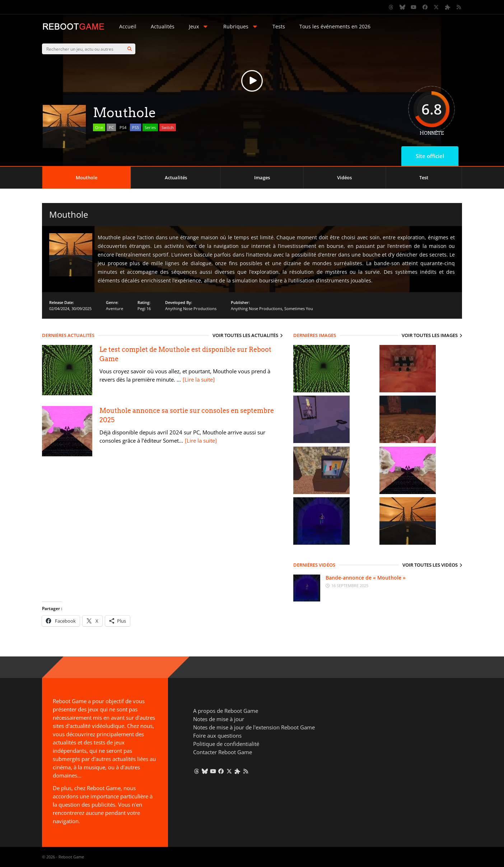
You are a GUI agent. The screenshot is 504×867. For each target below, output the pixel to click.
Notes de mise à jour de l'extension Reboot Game (254, 727)
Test (424, 177)
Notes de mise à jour (219, 719)
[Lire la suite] (199, 379)
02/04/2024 (59, 308)
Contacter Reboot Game (223, 752)
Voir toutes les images (430, 335)
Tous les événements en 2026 (335, 26)
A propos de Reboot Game (226, 711)
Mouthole (87, 177)
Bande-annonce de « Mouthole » (366, 578)
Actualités (163, 26)
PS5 (136, 127)
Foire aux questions (217, 735)
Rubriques (241, 26)
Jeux (199, 26)
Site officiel (430, 156)
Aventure (115, 308)
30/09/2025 (81, 308)
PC (111, 127)
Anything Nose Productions (191, 308)
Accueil (128, 26)
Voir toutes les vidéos (430, 565)
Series (150, 127)
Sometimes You (299, 308)
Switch (168, 127)
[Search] (130, 49)
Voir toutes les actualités (245, 335)
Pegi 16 (144, 308)
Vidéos (344, 177)
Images (262, 177)
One (99, 127)
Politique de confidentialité (226, 744)
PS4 (123, 127)
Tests (279, 26)
